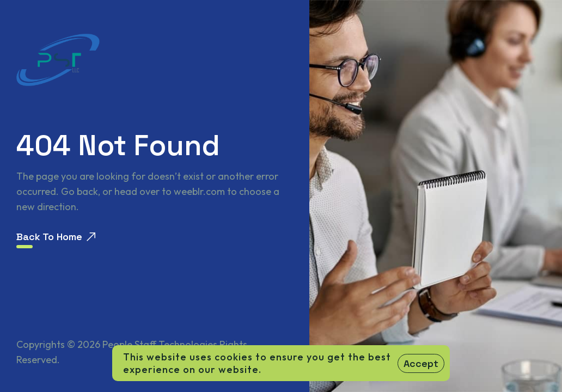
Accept (421, 363)
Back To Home (56, 237)
